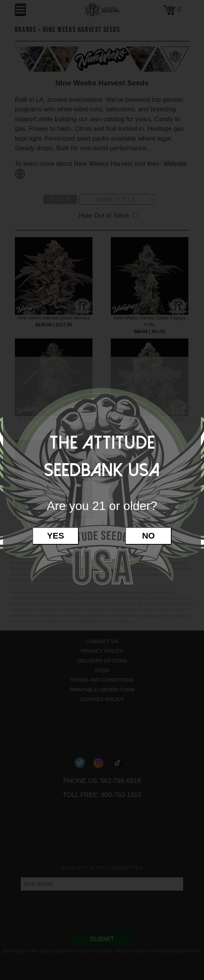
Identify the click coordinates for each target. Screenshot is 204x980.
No (148, 536)
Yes (56, 536)
